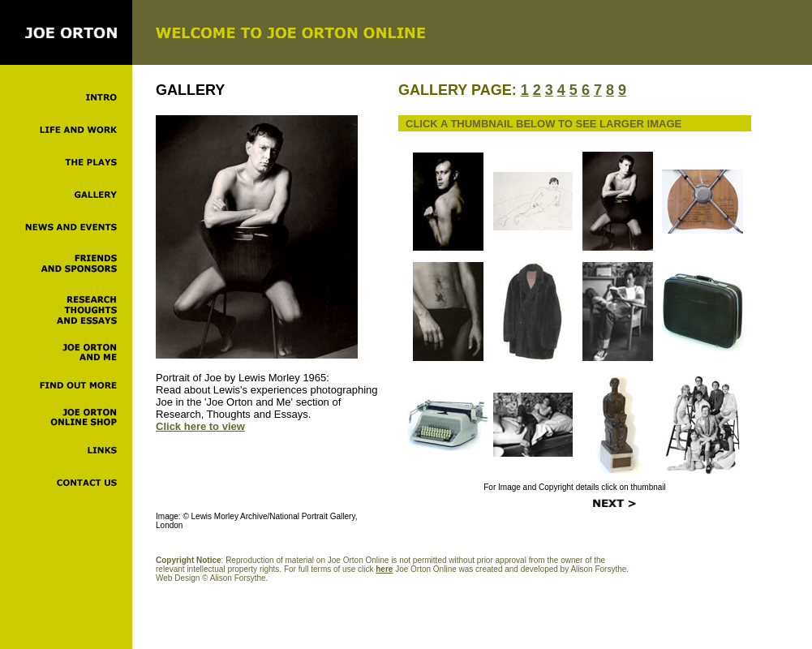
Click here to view (200, 426)
